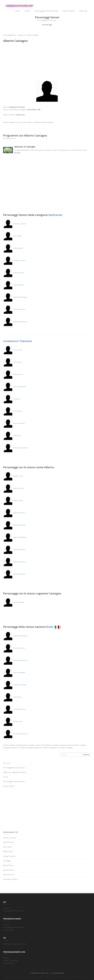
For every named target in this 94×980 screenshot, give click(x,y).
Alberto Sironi (13, 488)
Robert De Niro (9, 842)
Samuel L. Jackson (15, 224)
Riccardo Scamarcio (15, 734)
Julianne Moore (14, 273)
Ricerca (86, 754)
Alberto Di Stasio (14, 549)
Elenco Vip (83, 11)
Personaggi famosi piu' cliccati (14, 768)
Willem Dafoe (13, 248)
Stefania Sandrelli (15, 685)
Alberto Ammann (14, 574)
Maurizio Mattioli (14, 672)
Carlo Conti (12, 362)
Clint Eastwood (13, 285)
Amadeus (12, 399)
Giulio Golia (12, 411)
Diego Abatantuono (15, 322)
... (87, 150)
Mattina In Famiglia (25, 147)
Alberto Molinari (14, 513)
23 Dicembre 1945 (34, 110)
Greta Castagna (14, 602)
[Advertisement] (47, 62)
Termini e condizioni (11, 960)
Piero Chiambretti (15, 387)
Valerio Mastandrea (15, 297)
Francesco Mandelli (15, 448)
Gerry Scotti (13, 350)
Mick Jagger (7, 861)
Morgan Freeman (14, 260)
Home (18, 11)
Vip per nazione (69, 11)
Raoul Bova (12, 697)
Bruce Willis (12, 236)
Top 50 (27, 11)
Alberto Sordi (13, 476)
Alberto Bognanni (14, 562)
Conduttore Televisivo (18, 341)
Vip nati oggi (47, 25)
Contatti (6, 958)
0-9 (7, 977)
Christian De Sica (14, 709)
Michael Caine (8, 865)
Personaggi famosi (10, 35)
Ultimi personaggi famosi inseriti (14, 772)
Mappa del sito (8, 963)
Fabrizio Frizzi (13, 374)
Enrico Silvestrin (14, 423)
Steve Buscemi (9, 875)
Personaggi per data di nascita (46, 11)
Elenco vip (7, 763)
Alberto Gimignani (15, 537)
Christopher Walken (10, 879)
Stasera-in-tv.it (11, 138)
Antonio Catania (14, 309)
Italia (53, 627)
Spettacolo (21, 35)
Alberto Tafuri (13, 500)
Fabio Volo (12, 436)
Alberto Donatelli (14, 525)
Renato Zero (13, 721)
